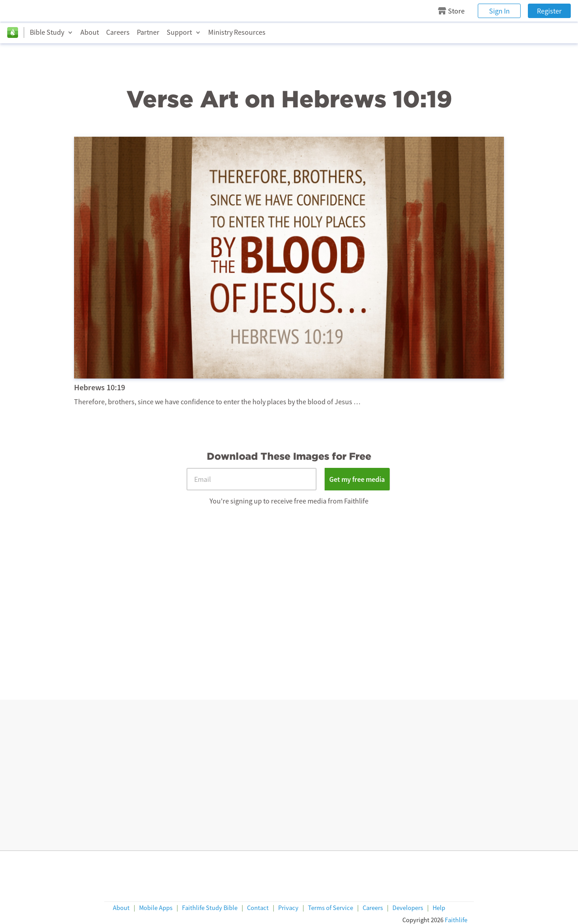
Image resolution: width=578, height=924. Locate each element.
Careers (118, 32)
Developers (408, 908)
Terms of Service (331, 908)
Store (451, 11)
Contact (258, 908)
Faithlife (456, 920)
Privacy (288, 908)
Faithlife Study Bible (210, 908)
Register (549, 11)
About (90, 32)
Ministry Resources (237, 32)
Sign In (499, 11)
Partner (148, 32)
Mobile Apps (156, 908)
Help (439, 908)
